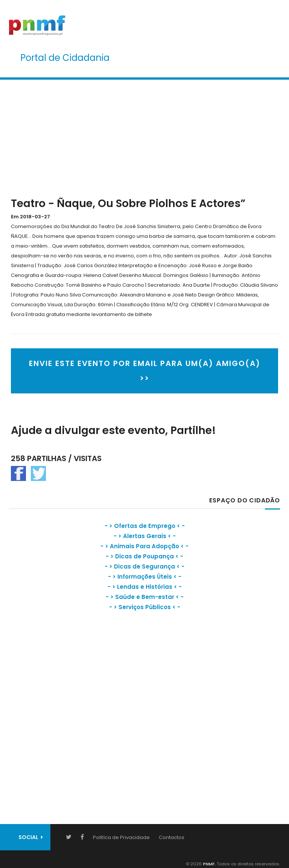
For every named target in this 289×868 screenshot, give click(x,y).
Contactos (172, 837)
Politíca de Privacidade (121, 837)
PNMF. (209, 864)
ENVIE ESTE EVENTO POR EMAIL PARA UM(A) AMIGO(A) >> (145, 371)
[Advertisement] (144, 137)
